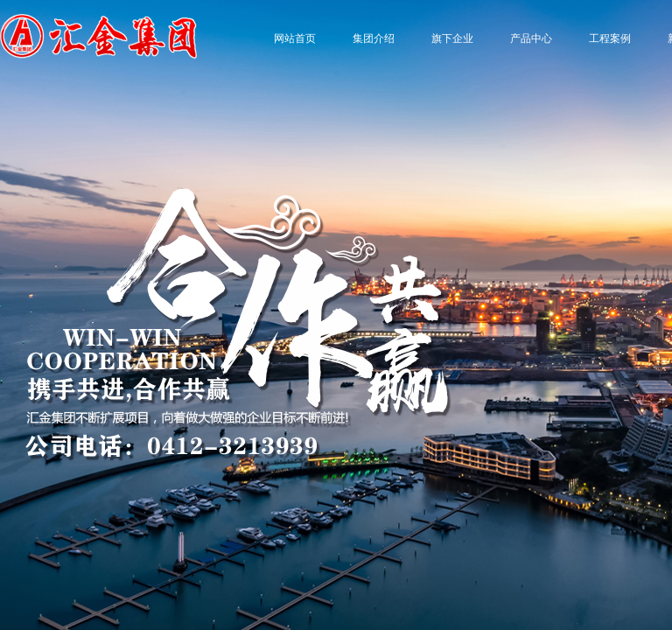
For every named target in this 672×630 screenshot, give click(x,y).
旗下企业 (452, 38)
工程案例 (610, 38)
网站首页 (295, 38)
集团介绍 (374, 38)
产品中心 (531, 38)
